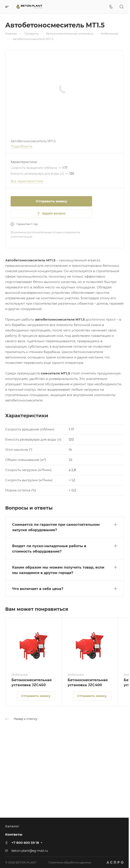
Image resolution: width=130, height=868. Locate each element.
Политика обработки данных (70, 862)
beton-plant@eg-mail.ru (30, 851)
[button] (64, 526)
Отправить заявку (51, 201)
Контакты (14, 834)
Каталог (12, 826)
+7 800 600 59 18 (25, 843)
